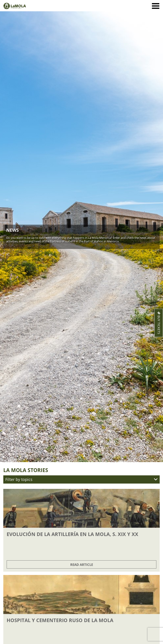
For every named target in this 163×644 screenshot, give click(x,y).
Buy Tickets (159, 323)
